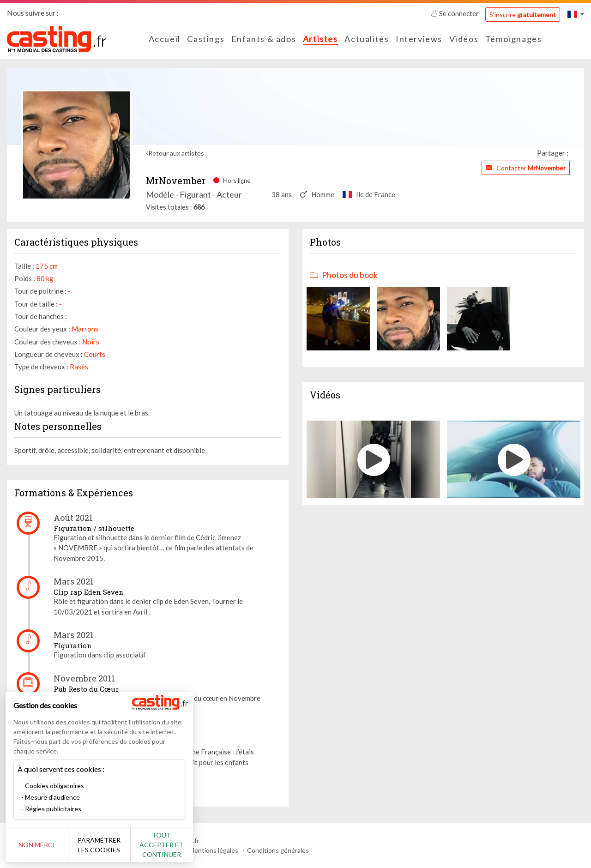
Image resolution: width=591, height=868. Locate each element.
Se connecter (455, 13)
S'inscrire (523, 15)
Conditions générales (278, 850)
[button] (576, 14)
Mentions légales (214, 850)
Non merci (38, 845)
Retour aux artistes (176, 153)
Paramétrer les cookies (103, 845)
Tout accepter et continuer (167, 845)
